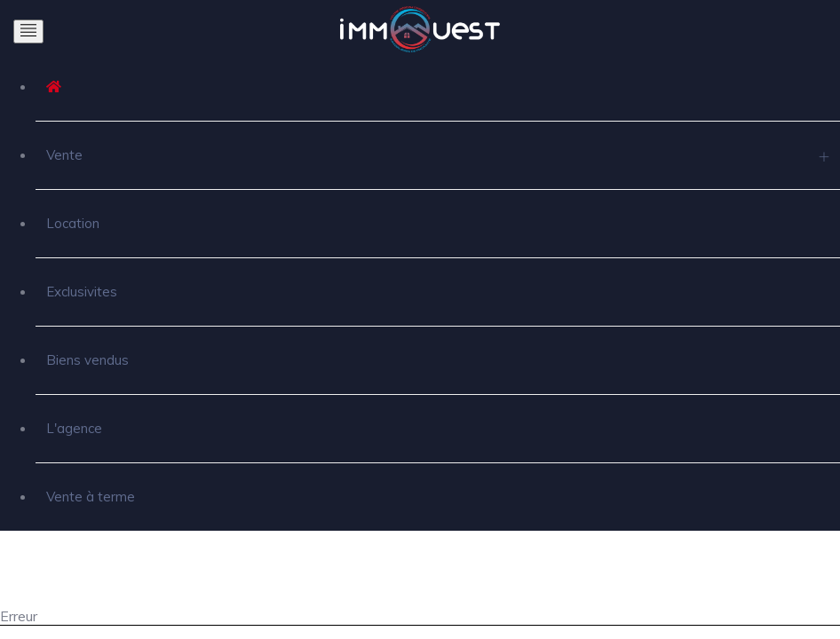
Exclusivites (82, 292)
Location (73, 223)
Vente (64, 155)
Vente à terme (91, 497)
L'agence (74, 428)
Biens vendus (87, 360)
